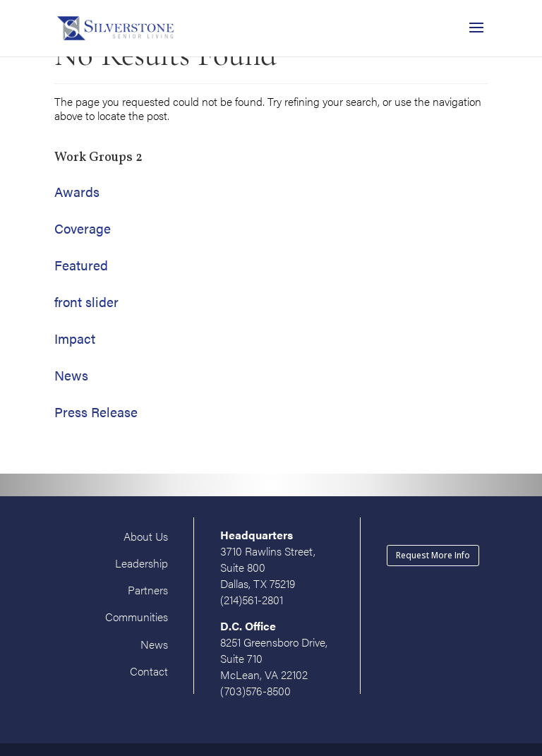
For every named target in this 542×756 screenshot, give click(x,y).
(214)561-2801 (252, 600)
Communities (137, 617)
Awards (77, 192)
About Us (146, 536)
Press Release (96, 412)
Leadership (141, 563)
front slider (86, 302)
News (71, 375)
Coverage (83, 228)
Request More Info (433, 555)
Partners (148, 590)
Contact (149, 671)
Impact (75, 338)
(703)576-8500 (255, 691)
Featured (81, 265)
